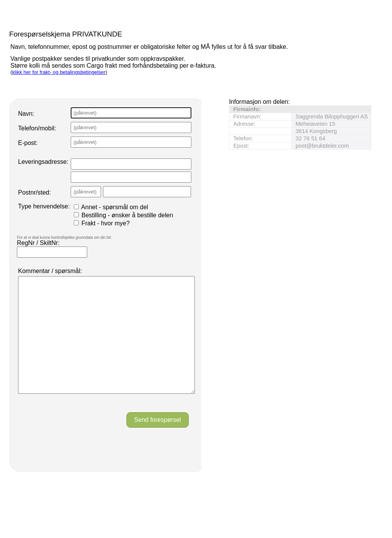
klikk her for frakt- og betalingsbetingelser (59, 72)
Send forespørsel (158, 443)
